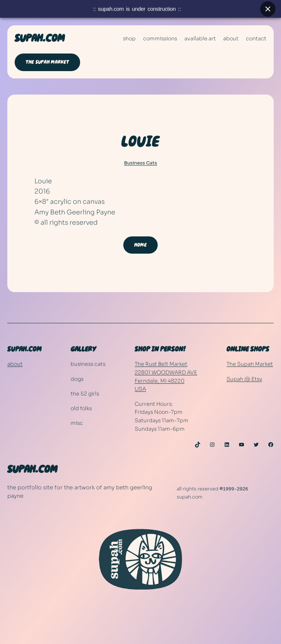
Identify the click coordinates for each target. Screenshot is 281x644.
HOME (140, 245)
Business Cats (140, 163)
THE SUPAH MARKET (47, 62)
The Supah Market (250, 364)
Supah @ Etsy (244, 379)
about (15, 364)
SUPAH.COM (40, 38)
